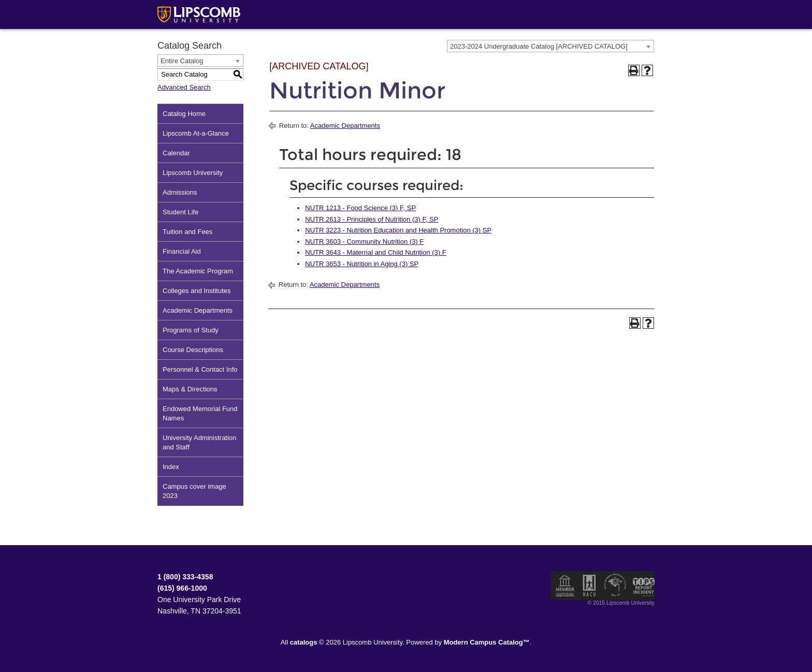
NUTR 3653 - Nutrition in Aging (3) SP (362, 264)
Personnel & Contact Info (200, 369)
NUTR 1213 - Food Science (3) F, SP (360, 208)
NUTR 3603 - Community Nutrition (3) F (364, 242)
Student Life (180, 212)
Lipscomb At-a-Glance (196, 133)
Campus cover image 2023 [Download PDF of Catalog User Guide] (194, 491)
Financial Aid (182, 251)
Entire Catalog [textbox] (182, 61)
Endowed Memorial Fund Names (200, 413)
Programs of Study (191, 330)
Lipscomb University (193, 173)
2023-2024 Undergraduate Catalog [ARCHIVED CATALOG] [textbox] (539, 46)
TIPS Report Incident (643, 586)
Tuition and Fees (187, 232)
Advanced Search (184, 87)
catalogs (304, 642)
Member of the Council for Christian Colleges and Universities (565, 586)
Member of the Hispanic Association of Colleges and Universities (589, 586)
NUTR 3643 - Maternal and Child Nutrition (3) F (375, 252)
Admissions (180, 192)
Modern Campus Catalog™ (487, 642)
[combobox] (550, 46)
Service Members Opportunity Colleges (615, 586)
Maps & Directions (190, 389)
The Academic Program (198, 271)
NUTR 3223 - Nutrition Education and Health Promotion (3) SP (398, 230)
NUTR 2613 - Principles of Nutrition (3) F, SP (372, 219)
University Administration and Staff (199, 442)
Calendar (176, 153)
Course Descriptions (193, 350)
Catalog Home (184, 114)
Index (171, 467)
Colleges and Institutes (197, 291)
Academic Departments (198, 310)
